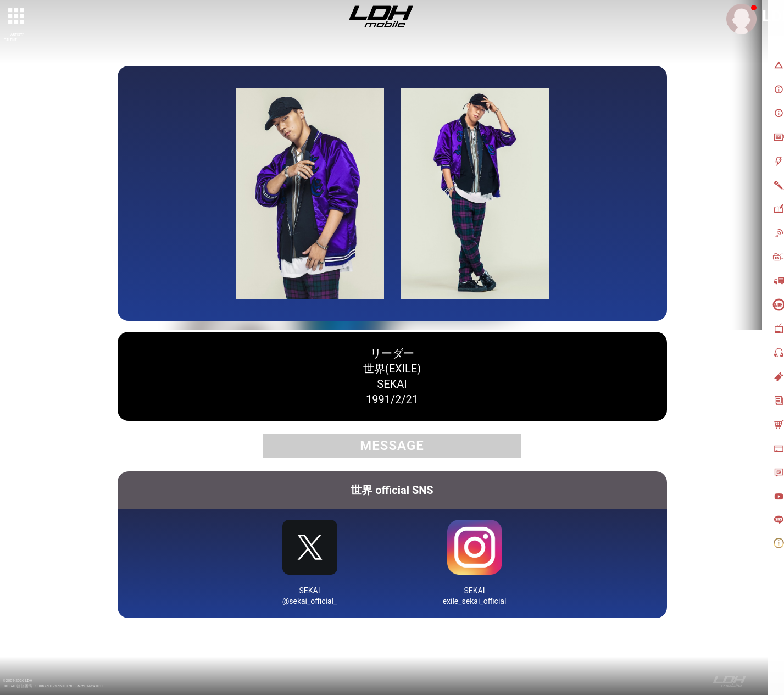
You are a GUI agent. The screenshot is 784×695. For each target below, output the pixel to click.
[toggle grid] (17, 17)
